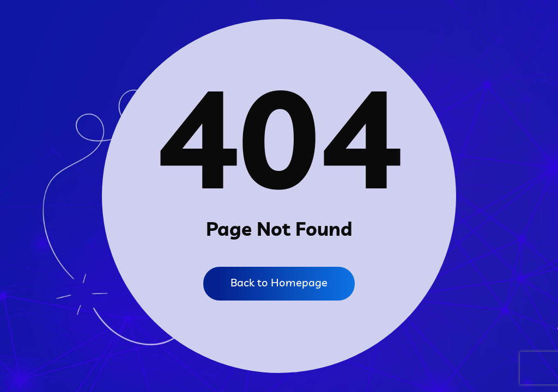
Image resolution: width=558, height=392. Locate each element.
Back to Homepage (279, 282)
